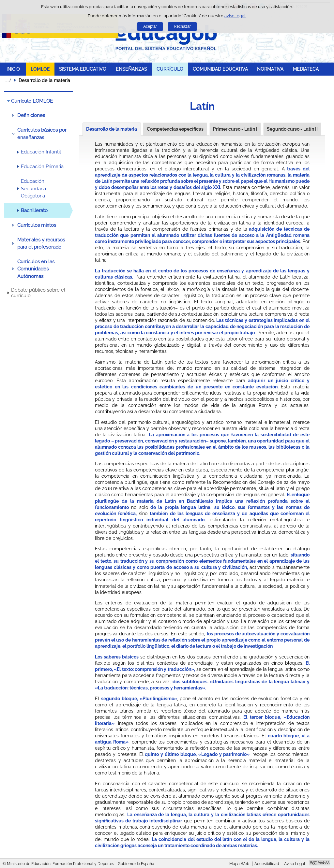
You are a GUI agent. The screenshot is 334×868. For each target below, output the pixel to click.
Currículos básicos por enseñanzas (42, 134)
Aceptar (150, 26)
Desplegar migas (8, 80)
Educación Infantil (41, 152)
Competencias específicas (175, 129)
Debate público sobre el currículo (38, 293)
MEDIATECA (306, 69)
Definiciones (31, 115)
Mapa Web (239, 864)
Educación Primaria (42, 166)
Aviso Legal (295, 864)
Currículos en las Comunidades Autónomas (36, 269)
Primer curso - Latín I (235, 129)
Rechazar (182, 26)
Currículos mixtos (37, 225)
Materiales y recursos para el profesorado (41, 243)
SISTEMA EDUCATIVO (83, 69)
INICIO (13, 69)
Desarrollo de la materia (112, 129)
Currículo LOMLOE (32, 101)
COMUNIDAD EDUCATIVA (220, 69)
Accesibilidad (267, 864)
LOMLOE (40, 69)
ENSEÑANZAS (131, 69)
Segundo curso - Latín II (292, 129)
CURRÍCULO (170, 69)
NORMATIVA (270, 69)
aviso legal (235, 16)
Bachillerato (34, 210)
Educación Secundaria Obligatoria (33, 188)
